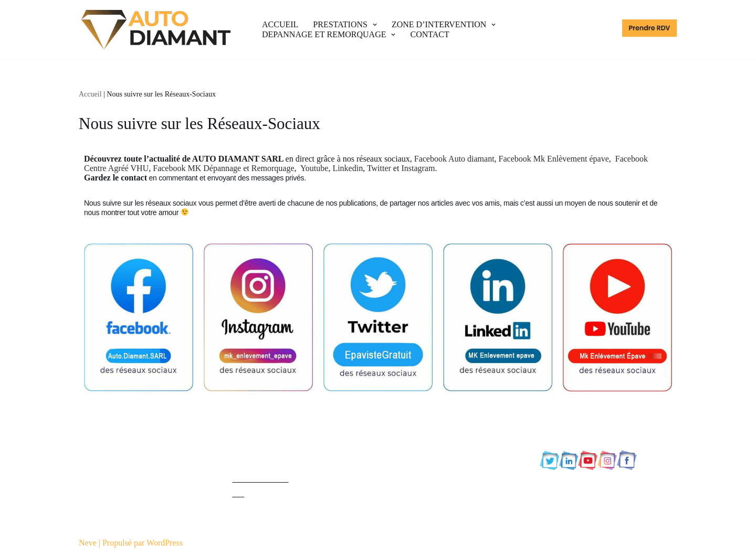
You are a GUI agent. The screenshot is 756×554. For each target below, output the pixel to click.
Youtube (314, 168)
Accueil (90, 94)
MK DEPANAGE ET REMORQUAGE (146, 470)
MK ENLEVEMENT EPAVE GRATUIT (147, 445)
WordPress (165, 543)
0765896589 (578, 429)
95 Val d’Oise (409, 523)
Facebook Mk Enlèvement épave (554, 159)
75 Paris (400, 420)
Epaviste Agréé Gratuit (117, 420)
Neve (88, 543)
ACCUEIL (280, 24)
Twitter (379, 168)
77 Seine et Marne (417, 435)
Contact (246, 464)
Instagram (418, 168)
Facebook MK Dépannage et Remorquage (223, 168)
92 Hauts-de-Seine (417, 479)
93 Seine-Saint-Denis (422, 493)
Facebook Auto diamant (454, 159)
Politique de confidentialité (278, 435)
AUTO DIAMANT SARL (123, 496)
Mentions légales (261, 420)
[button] (374, 25)
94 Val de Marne (414, 508)
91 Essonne (405, 464)
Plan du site (252, 449)
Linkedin (348, 168)
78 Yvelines (406, 449)
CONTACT (429, 34)
